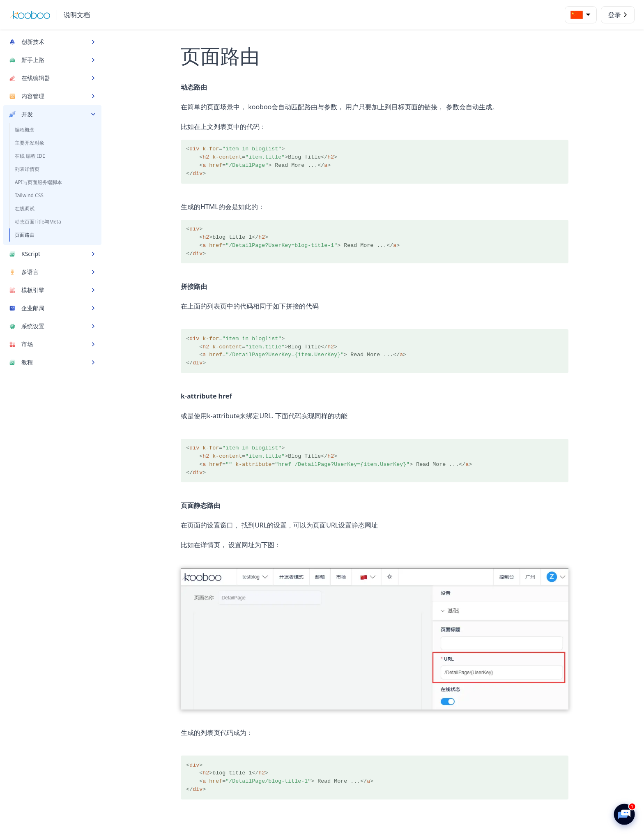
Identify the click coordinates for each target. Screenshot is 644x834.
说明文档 (77, 15)
